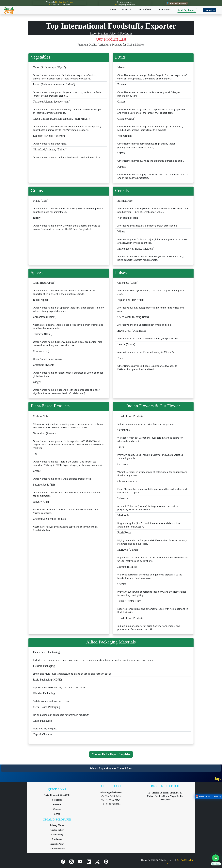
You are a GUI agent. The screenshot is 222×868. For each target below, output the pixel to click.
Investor (57, 804)
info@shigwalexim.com (111, 792)
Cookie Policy (57, 830)
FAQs (57, 814)
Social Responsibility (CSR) (57, 795)
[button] (216, 861)
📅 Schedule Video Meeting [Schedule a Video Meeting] (208, 797)
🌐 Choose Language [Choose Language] (177, 3)
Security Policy (57, 844)
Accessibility (57, 835)
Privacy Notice (57, 825)
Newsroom (57, 800)
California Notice (57, 849)
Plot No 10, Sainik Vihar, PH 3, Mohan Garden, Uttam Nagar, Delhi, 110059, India (165, 796)
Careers (57, 809)
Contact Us (210, 10)
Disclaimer (57, 839)
